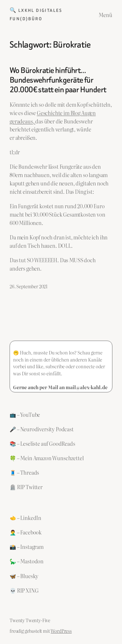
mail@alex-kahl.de (87, 387)
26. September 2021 (28, 286)
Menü (106, 15)
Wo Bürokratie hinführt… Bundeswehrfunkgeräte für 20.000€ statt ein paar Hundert (58, 80)
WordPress (61, 631)
